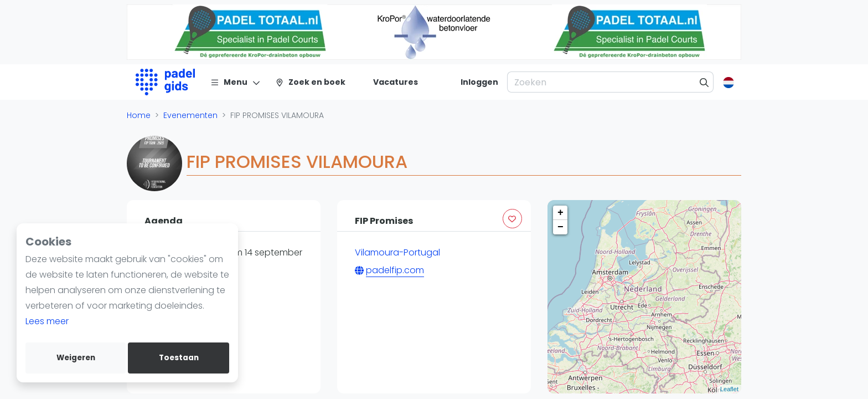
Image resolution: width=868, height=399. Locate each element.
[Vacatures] (389, 82)
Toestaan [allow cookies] (179, 358)
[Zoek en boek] (310, 82)
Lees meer (47, 321)
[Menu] (236, 82)
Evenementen (190, 115)
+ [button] (560, 213)
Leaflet (729, 389)
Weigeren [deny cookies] (76, 358)
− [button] (560, 227)
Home (139, 115)
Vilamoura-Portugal (397, 252)
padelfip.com (395, 270)
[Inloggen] (479, 82)
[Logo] (165, 82)
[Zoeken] (704, 82)
